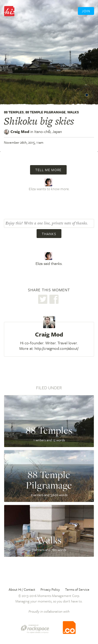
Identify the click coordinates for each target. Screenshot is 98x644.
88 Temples (14, 112)
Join (86, 11)
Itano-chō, (48, 131)
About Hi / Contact (22, 589)
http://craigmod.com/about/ (56, 348)
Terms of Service (77, 589)
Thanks (49, 234)
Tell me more (48, 170)
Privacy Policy (50, 589)
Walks (73, 112)
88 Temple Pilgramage (45, 112)
